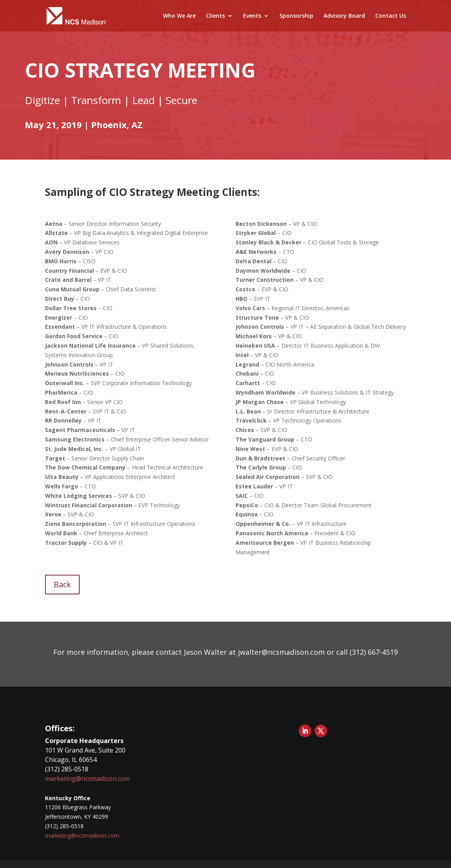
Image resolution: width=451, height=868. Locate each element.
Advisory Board (344, 16)
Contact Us (391, 16)
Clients (215, 16)
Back (62, 584)
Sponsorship (296, 16)
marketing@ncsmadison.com (87, 779)
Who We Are (179, 16)
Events (252, 16)
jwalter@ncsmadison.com (280, 652)
